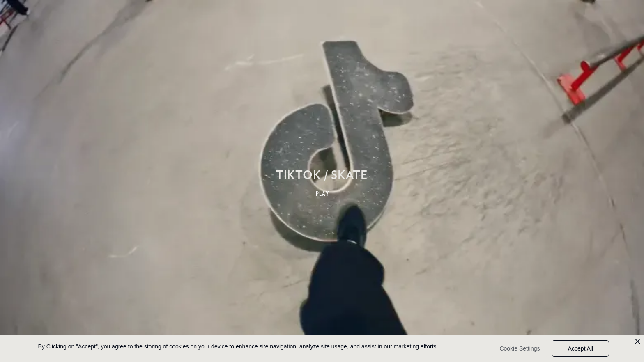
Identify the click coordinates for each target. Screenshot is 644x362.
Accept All (581, 348)
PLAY (323, 194)
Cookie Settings (520, 348)
